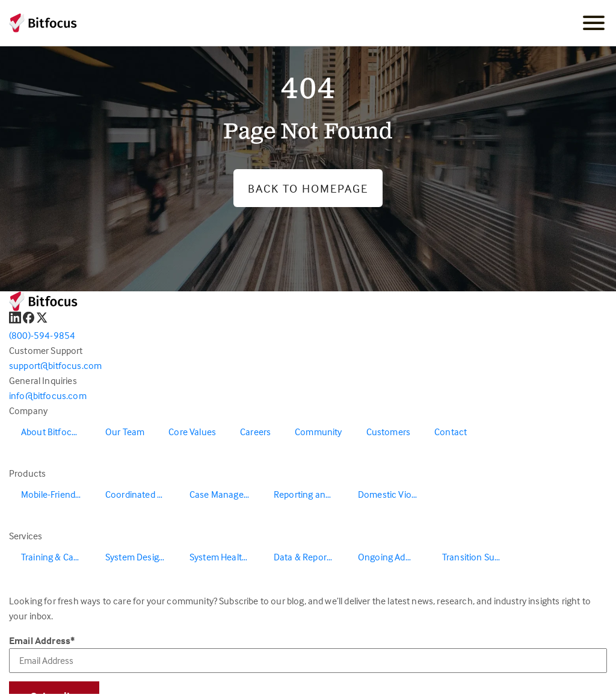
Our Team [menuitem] (125, 432)
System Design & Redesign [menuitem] (141, 557)
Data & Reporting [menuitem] (308, 557)
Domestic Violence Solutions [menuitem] (394, 494)
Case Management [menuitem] (226, 494)
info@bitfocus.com (48, 395)
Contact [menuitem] (451, 432)
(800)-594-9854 (42, 335)
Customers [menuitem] (388, 432)
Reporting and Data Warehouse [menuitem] (310, 494)
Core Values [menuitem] (192, 432)
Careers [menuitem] (255, 432)
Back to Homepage (308, 188)
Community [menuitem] (318, 432)
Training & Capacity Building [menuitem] (57, 557)
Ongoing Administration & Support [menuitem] (394, 557)
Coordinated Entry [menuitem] (141, 494)
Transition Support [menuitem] (478, 557)
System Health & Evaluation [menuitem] (226, 557)
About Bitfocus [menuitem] (51, 432)
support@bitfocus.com (55, 365)
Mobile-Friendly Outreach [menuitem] (57, 494)
